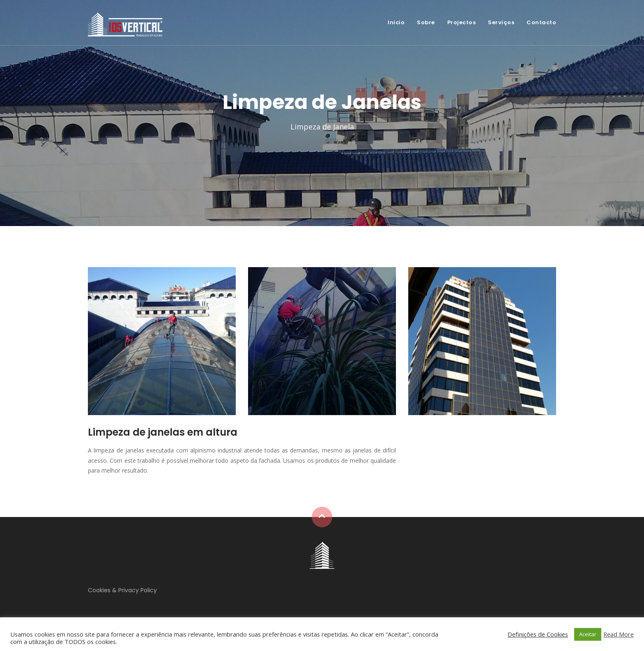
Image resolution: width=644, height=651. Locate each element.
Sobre (426, 22)
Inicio (396, 22)
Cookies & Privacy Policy (122, 590)
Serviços (501, 22)
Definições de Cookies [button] (538, 634)
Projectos (462, 22)
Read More (619, 634)
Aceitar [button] (588, 634)
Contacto (541, 22)
